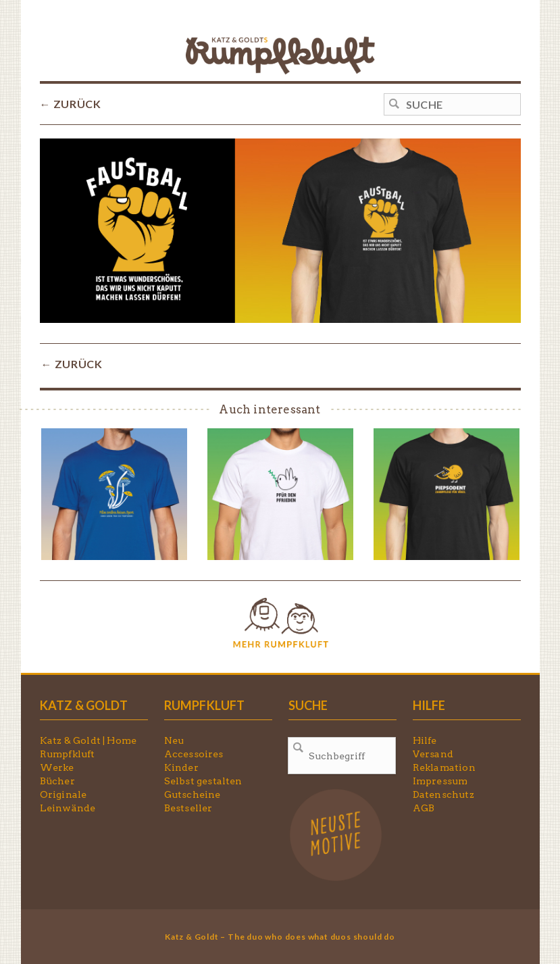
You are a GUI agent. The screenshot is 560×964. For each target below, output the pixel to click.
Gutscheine (193, 794)
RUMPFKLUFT (205, 705)
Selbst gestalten (203, 781)
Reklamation (444, 767)
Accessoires (194, 754)
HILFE (429, 705)
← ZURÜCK (71, 104)
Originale (63, 794)
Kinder (181, 767)
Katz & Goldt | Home (88, 740)
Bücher (57, 781)
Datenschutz (443, 794)
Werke (57, 767)
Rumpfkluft (68, 754)
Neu (174, 740)
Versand (433, 754)
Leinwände (68, 808)
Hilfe (425, 740)
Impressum (440, 781)
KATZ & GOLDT (84, 705)
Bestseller (188, 808)
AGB (424, 808)
